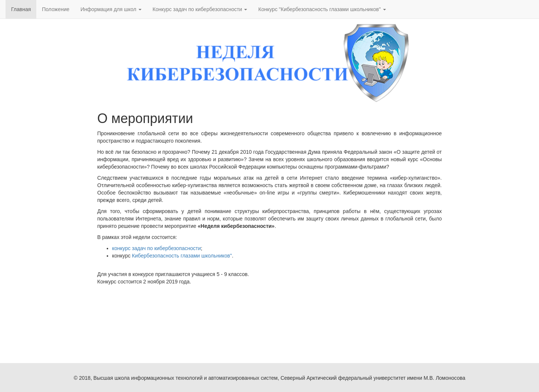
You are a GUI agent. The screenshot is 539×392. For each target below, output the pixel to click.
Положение (56, 9)
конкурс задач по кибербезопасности (157, 248)
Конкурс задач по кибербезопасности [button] (200, 9)
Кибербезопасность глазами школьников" (182, 256)
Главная (21, 9)
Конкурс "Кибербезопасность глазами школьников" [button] (322, 9)
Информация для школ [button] (111, 9)
